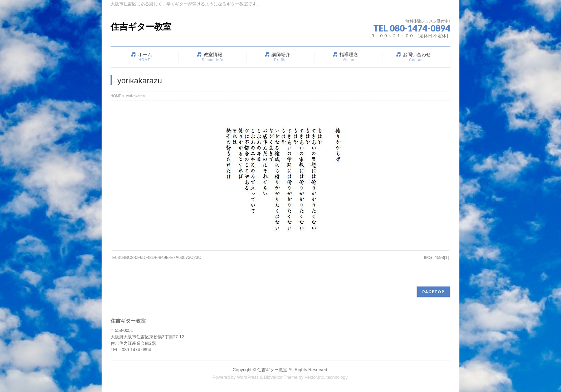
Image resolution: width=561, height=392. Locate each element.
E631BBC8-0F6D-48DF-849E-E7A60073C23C (157, 258)
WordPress (248, 377)
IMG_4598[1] (436, 258)
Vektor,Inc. (315, 377)
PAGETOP (433, 292)
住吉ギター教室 (141, 27)
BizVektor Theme (281, 377)
